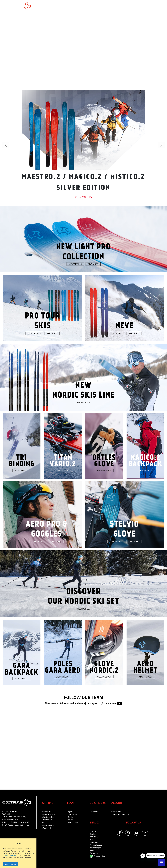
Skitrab (109, 6)
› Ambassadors (72, 822)
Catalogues (94, 834)
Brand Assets (95, 842)
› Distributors (72, 814)
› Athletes (71, 820)
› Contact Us (47, 820)
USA (156, 6)
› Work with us (48, 828)
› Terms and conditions (120, 814)
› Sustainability (48, 817)
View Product (22, 470)
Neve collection (76, 6)
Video (92, 839)
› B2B (44, 822)
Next (161, 145)
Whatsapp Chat (98, 856)
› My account (116, 812)
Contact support (96, 853)
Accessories (95, 6)
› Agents (70, 812)
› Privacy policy (48, 825)
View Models (83, 197)
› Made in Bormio (49, 814)
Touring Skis (41, 6)
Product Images (96, 845)
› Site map (94, 812)
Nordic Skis (58, 6)
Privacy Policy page (9, 855)
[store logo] (17, 6)
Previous (6, 145)
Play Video (93, 264)
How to (93, 831)
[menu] (75, 6)
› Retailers (71, 817)
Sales (92, 850)
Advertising (94, 837)
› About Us (46, 812)
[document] (19, 854)
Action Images (95, 848)
